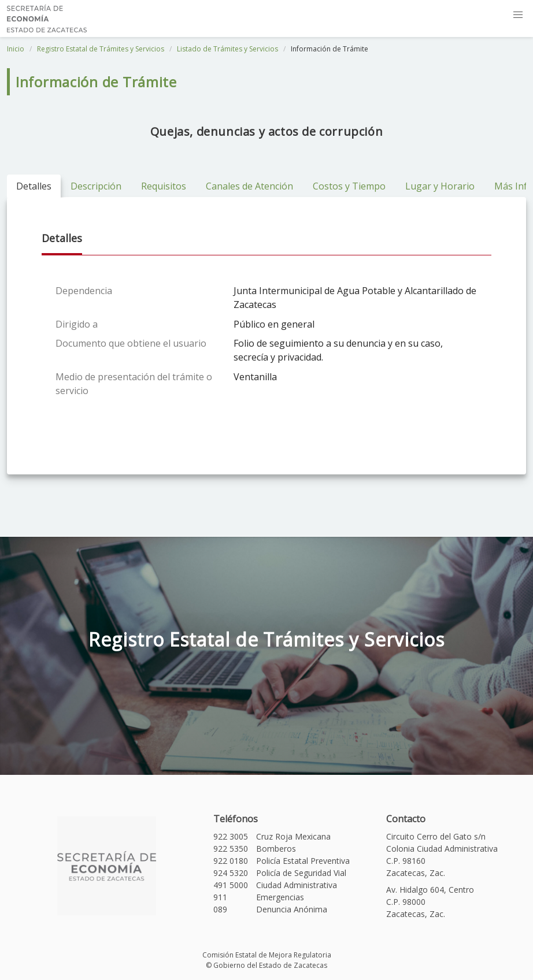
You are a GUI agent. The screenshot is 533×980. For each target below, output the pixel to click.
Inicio (16, 49)
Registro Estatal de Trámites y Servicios (101, 49)
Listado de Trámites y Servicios (227, 49)
